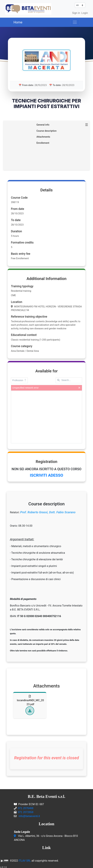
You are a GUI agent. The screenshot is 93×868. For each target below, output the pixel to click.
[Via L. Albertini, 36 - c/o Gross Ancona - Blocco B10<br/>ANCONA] (15, 835)
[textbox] (69, 379)
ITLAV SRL (25, 860)
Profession (19, 379)
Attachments (43, 136)
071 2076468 (26, 807)
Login (85, 13)
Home (18, 22)
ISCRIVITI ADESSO (46, 474)
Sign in (76, 13)
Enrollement (43, 142)
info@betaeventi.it (29, 815)
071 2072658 (26, 811)
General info (43, 124)
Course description (47, 130)
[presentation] (46, 416)
